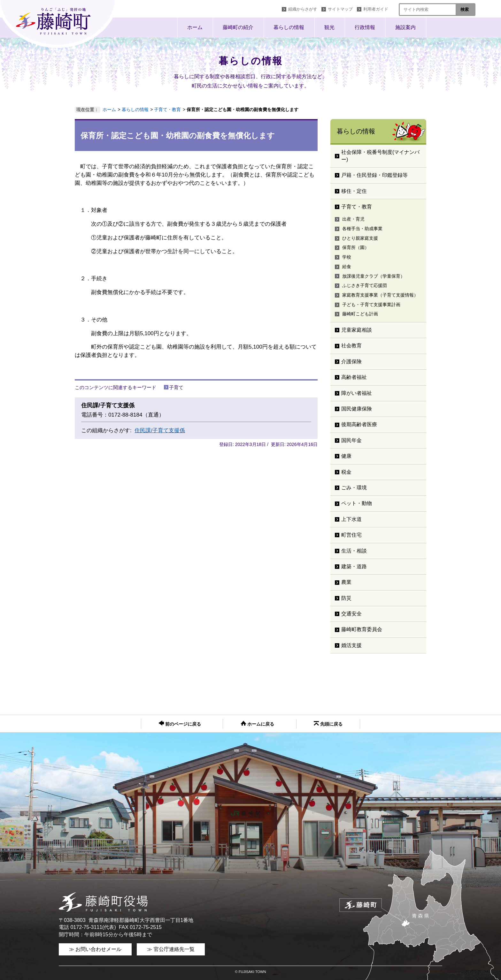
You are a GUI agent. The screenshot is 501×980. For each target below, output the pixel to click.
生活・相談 (354, 551)
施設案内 (405, 27)
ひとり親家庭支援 (360, 238)
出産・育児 (353, 219)
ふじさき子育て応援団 (365, 285)
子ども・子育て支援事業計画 (371, 305)
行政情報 (365, 27)
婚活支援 (351, 645)
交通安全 (351, 614)
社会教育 (351, 346)
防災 (346, 598)
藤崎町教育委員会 (362, 629)
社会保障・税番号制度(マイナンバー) (380, 156)
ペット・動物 (357, 503)
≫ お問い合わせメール (95, 949)
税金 (346, 472)
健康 (346, 456)
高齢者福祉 (354, 377)
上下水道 (351, 519)
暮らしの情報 (289, 27)
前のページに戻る (180, 724)
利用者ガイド (376, 9)
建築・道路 (354, 566)
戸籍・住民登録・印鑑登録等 (374, 175)
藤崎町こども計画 (360, 314)
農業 (346, 582)
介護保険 (351, 362)
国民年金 (351, 440)
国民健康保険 (357, 409)
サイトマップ (340, 9)
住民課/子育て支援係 (160, 430)
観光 (329, 27)
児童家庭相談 (357, 330)
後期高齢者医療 (359, 424)
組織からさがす (303, 9)
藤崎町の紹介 (238, 27)
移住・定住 (354, 191)
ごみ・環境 (354, 488)
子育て (176, 387)
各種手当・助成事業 (362, 229)
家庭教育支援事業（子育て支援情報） (380, 295)
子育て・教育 (167, 109)
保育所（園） (356, 247)
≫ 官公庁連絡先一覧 (171, 949)
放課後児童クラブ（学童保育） (374, 276)
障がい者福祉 (357, 393)
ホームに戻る (258, 724)
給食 (347, 267)
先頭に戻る (328, 724)
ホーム (195, 27)
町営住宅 (351, 535)
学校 (347, 257)
